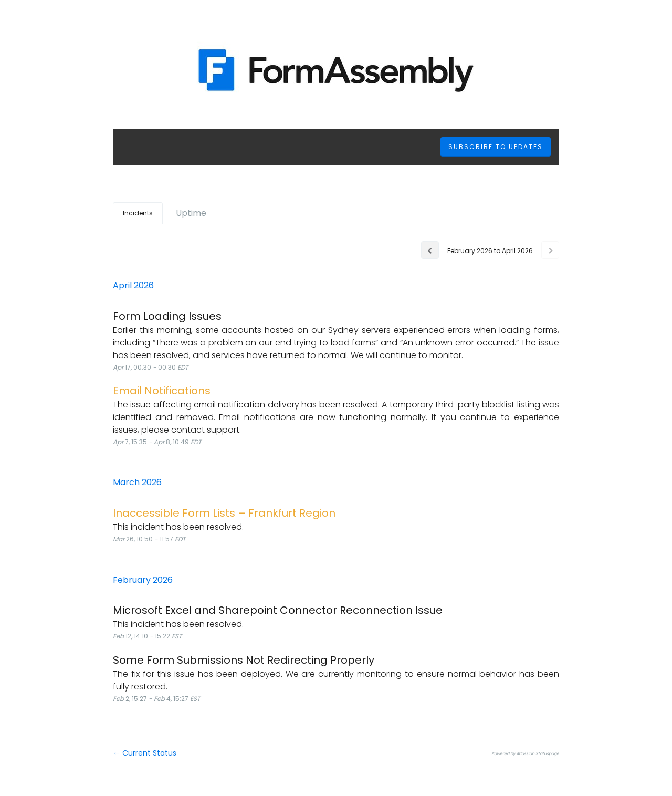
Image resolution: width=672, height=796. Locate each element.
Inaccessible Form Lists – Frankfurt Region (224, 513)
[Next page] (550, 250)
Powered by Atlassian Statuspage (525, 754)
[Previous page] (430, 250)
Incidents (138, 213)
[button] (496, 147)
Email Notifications (162, 391)
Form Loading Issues (167, 316)
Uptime (191, 213)
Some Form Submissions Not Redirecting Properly (244, 660)
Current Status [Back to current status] (145, 753)
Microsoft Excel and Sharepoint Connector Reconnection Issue (278, 610)
